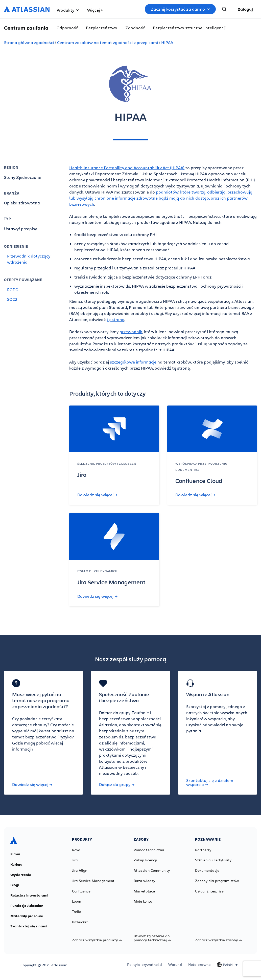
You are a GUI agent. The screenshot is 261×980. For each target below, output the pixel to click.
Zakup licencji (145, 860)
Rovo (76, 850)
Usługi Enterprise (209, 891)
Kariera (16, 864)
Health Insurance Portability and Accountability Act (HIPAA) (127, 168)
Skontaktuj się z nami (29, 926)
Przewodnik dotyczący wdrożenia (29, 259)
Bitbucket (80, 922)
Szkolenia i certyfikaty (213, 860)
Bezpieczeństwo (102, 28)
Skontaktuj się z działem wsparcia (210, 782)
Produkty (68, 10)
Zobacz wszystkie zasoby (218, 940)
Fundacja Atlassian (27, 906)
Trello (77, 912)
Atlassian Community (152, 870)
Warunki (175, 965)
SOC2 (12, 299)
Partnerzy (203, 850)
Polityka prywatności (145, 965)
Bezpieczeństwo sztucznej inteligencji (189, 28)
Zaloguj (245, 9)
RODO (13, 290)
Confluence (81, 891)
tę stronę (115, 319)
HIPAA (167, 42)
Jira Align (80, 870)
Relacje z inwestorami (29, 895)
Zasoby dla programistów (217, 881)
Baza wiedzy (144, 881)
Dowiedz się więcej (97, 495)
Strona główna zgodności (29, 42)
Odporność (67, 28)
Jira (75, 860)
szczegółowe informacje (133, 362)
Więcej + (95, 10)
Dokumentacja (207, 870)
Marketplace (144, 891)
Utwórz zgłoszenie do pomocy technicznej (152, 938)
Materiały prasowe (27, 916)
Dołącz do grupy (117, 784)
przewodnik (131, 332)
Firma (15, 854)
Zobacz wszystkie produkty (97, 940)
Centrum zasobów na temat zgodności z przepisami (108, 42)
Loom (77, 901)
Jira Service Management (93, 881)
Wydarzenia (21, 875)
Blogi (15, 885)
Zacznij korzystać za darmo (180, 9)
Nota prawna (199, 965)
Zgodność (135, 28)
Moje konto (143, 901)
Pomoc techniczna (149, 850)
